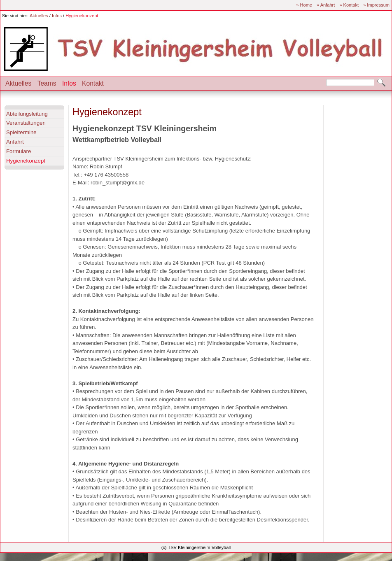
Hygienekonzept (82, 16)
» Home (304, 5)
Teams (47, 83)
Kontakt (93, 83)
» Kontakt (349, 5)
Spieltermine (21, 132)
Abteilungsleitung (27, 114)
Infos (57, 16)
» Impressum (376, 5)
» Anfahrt (326, 5)
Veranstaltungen (26, 123)
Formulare (19, 151)
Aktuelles (39, 16)
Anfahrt (15, 142)
